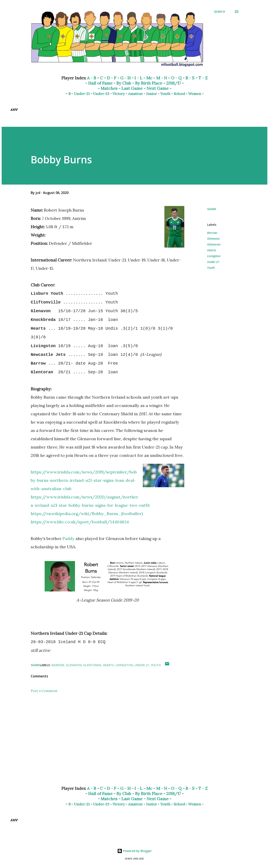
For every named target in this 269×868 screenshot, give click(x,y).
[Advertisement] (101, 734)
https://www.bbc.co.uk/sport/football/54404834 (80, 522)
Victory (119, 94)
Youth (165, 94)
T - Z (203, 78)
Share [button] (212, 209)
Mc (149, 78)
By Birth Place (149, 83)
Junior (152, 94)
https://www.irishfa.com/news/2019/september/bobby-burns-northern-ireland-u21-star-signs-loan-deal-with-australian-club (84, 480)
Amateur (135, 94)
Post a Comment (44, 691)
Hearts (212, 250)
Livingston (214, 256)
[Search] (219, 12)
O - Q (176, 78)
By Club (124, 83)
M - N (162, 78)
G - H (125, 78)
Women (195, 94)
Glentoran (214, 244)
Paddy (68, 538)
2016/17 (174, 83)
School (179, 94)
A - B (92, 78)
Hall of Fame (100, 83)
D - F (112, 78)
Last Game (132, 88)
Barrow (212, 233)
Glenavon (213, 239)
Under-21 (82, 94)
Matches (109, 88)
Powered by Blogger (134, 851)
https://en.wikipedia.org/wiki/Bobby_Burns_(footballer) (87, 514)
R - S (190, 78)
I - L (138, 78)
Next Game (158, 88)
